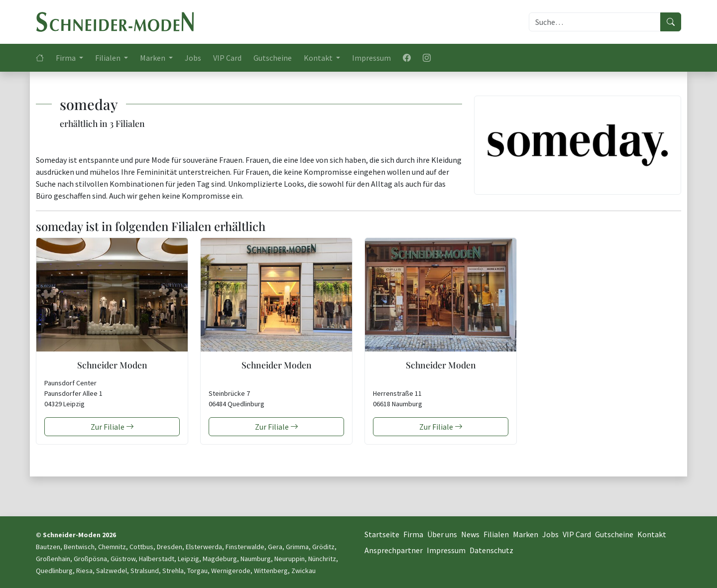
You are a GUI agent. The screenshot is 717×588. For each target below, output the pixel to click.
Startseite (382, 534)
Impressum (371, 58)
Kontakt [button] (319, 58)
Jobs (193, 58)
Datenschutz (491, 550)
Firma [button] (66, 58)
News (470, 534)
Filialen (496, 534)
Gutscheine (273, 58)
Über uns (442, 534)
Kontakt (652, 534)
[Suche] (595, 22)
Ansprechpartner (394, 550)
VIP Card (227, 58)
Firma (413, 534)
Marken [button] (153, 58)
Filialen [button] (109, 58)
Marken (526, 534)
